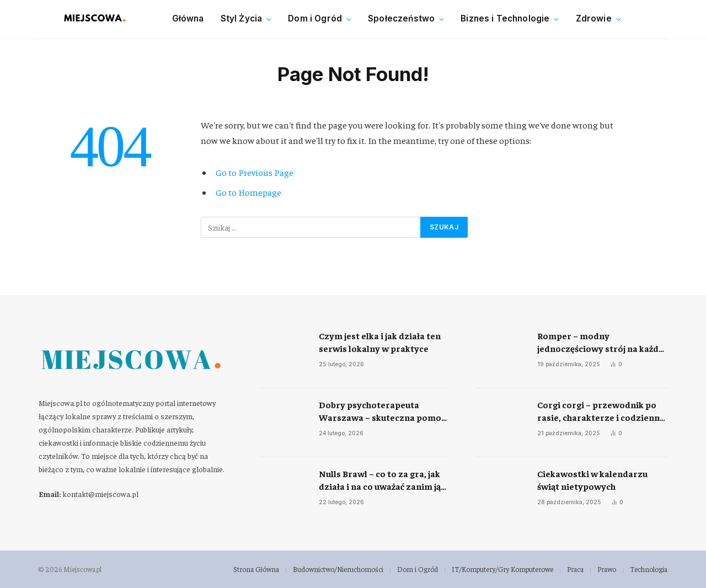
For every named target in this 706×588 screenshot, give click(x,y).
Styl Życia (242, 18)
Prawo (607, 569)
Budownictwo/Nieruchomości (338, 569)
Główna (188, 18)
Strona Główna (256, 569)
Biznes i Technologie (505, 18)
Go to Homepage (248, 192)
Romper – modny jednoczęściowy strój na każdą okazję (600, 342)
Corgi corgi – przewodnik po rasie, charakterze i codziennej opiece (602, 411)
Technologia (649, 569)
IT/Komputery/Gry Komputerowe (502, 569)
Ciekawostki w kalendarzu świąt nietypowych (592, 480)
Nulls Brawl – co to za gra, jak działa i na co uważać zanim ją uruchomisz (380, 480)
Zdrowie (594, 18)
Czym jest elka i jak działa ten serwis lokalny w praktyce (380, 342)
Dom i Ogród (315, 18)
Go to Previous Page (255, 172)
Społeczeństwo (401, 18)
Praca (575, 569)
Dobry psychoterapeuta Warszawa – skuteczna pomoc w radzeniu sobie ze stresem (382, 411)
